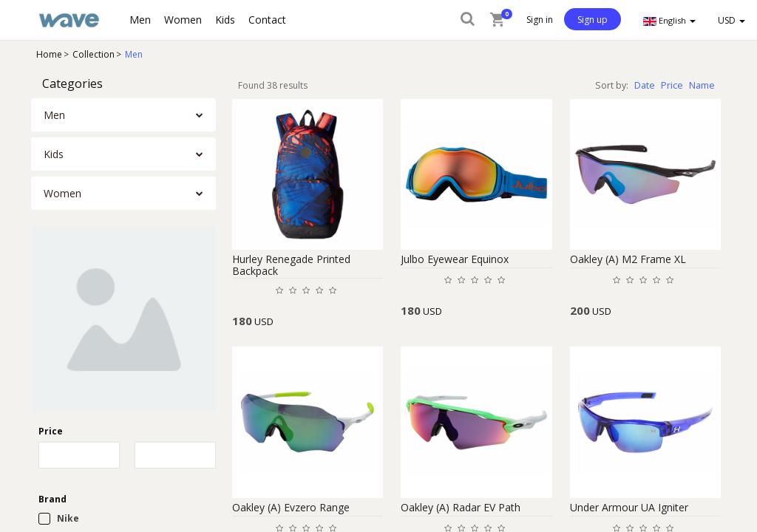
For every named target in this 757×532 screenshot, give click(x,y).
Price (672, 85)
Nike (68, 518)
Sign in (540, 20)
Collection (94, 54)
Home (49, 54)
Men (134, 54)
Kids (54, 154)
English (669, 20)
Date (645, 85)
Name (702, 85)
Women (62, 193)
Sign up (593, 20)
